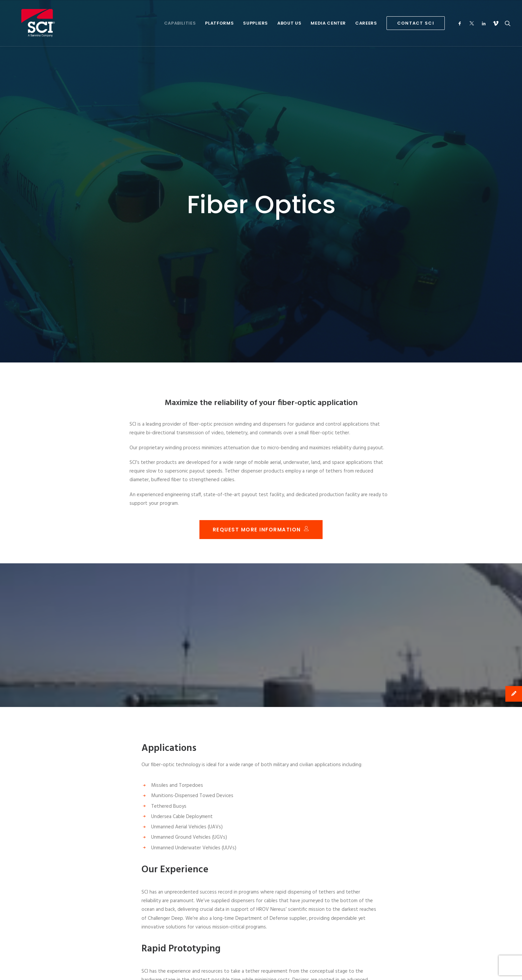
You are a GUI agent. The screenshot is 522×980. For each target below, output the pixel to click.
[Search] (506, 23)
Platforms (219, 23)
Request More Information (261, 471)
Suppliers (256, 23)
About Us (289, 23)
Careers (366, 23)
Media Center (328, 23)
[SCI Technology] (28, 23)
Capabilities (180, 23)
